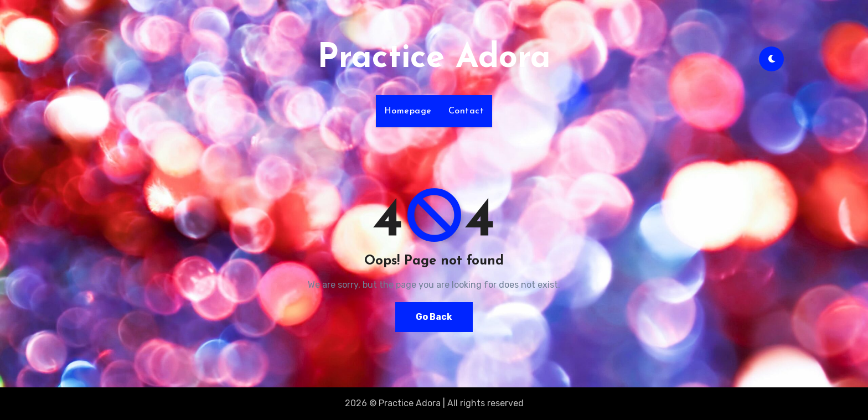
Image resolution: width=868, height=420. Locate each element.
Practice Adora (434, 59)
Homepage (408, 111)
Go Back (434, 317)
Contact (466, 111)
